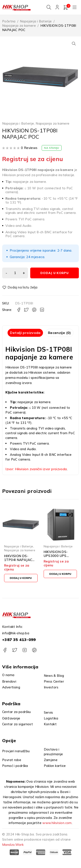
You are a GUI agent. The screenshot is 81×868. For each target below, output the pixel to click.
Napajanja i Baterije (36, 21)
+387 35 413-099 (19, 640)
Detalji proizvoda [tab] (25, 333)
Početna (9, 21)
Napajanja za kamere (19, 26)
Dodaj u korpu (54, 273)
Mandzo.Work (13, 845)
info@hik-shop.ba (16, 633)
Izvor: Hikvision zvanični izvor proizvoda (36, 469)
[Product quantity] (15, 273)
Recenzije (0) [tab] (60, 333)
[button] (74, 44)
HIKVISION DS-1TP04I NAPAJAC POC (18, 560)
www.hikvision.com (57, 823)
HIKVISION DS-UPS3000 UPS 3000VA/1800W (57, 556)
